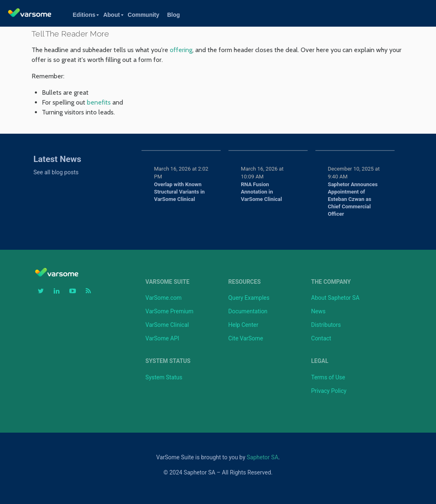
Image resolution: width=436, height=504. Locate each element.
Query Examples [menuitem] (249, 298)
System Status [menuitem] (168, 361)
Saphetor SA (263, 457)
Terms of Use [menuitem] (328, 377)
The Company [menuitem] (331, 282)
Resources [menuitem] (245, 282)
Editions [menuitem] (84, 15)
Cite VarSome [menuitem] (246, 338)
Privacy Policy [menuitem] (329, 391)
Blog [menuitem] (173, 15)
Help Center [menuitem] (243, 325)
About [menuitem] (112, 15)
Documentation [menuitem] (248, 311)
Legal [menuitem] (320, 361)
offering (181, 50)
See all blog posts (56, 172)
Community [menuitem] (143, 15)
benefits (99, 102)
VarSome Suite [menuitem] (168, 282)
